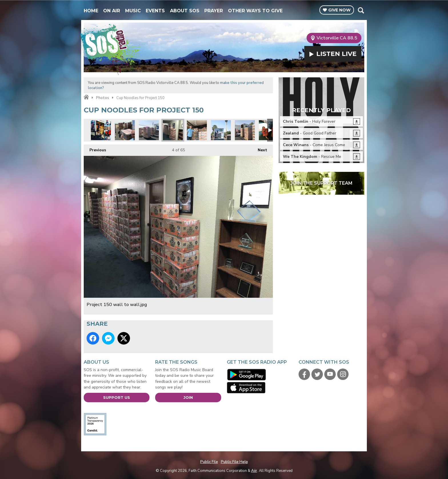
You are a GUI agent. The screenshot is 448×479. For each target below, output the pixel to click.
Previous (95, 149)
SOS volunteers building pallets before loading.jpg (149, 130)
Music (133, 11)
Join (188, 397)
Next (260, 149)
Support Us (117, 397)
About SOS (185, 11)
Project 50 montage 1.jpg (101, 130)
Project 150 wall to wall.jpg (173, 130)
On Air (112, 11)
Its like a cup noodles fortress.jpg (245, 130)
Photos (103, 98)
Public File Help (234, 462)
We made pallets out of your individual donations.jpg (125, 130)
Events (155, 11)
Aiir (254, 471)
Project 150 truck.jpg (221, 130)
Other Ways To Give (255, 11)
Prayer (214, 11)
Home (91, 11)
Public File (209, 462)
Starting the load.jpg (197, 130)
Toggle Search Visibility (361, 10)
